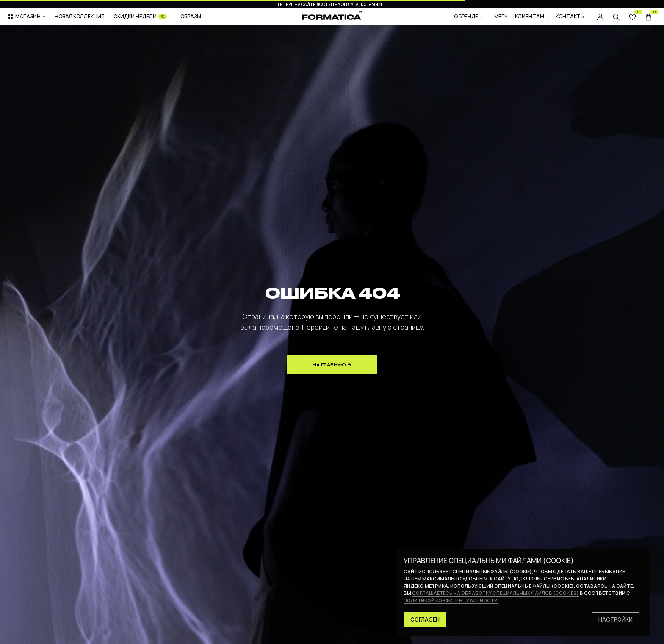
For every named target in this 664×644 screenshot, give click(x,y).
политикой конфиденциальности (451, 600)
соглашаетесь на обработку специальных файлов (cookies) (495, 593)
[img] (616, 17)
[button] (28, 17)
